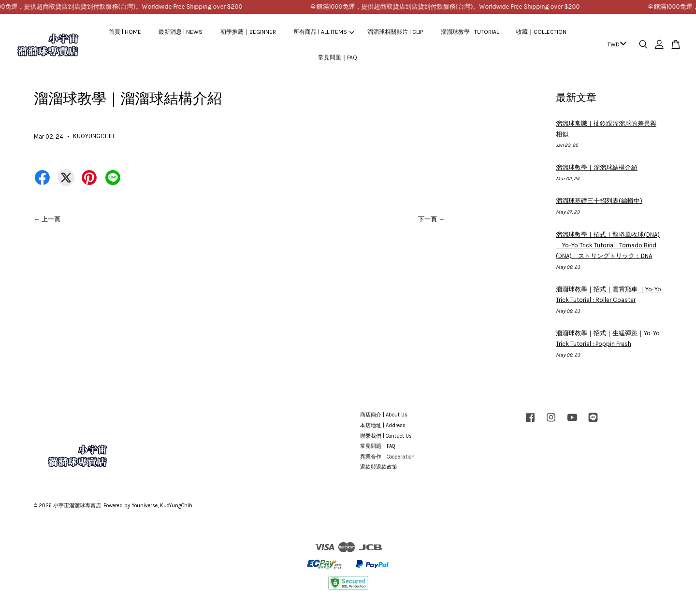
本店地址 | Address (383, 425)
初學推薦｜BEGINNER (248, 32)
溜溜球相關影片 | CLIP (395, 32)
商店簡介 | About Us (384, 415)
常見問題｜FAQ (338, 57)
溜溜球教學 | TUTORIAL (470, 32)
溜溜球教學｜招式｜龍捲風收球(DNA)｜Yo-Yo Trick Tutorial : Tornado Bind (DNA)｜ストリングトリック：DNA (608, 245)
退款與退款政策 (379, 467)
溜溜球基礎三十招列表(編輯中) (599, 201)
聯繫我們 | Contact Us (386, 436)
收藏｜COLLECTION (541, 32)
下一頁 (428, 219)
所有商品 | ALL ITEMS (324, 32)
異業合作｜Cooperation (387, 457)
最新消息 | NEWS (181, 32)
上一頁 (51, 219)
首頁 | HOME (125, 32)
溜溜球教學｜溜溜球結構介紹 (597, 167)
